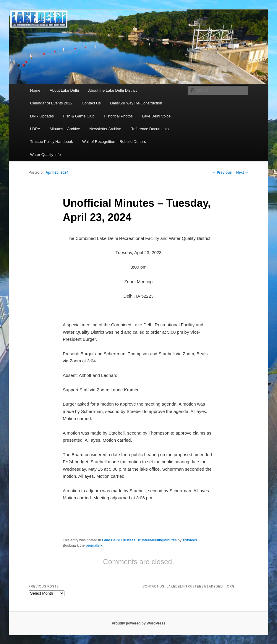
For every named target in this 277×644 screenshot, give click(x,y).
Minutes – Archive (65, 129)
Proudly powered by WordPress (138, 623)
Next (242, 172)
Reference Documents (149, 129)
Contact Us (91, 103)
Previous (222, 172)
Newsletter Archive (105, 129)
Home (35, 90)
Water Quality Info (46, 155)
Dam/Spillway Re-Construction (136, 103)
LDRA (35, 129)
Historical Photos (118, 116)
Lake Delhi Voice (156, 116)
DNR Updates (42, 116)
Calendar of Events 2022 (51, 103)
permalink (94, 545)
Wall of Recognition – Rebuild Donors (114, 142)
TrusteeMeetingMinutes (157, 540)
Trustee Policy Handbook (52, 142)
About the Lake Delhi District (113, 90)
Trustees (190, 540)
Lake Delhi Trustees (119, 540)
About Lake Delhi (64, 90)
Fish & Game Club (79, 116)
